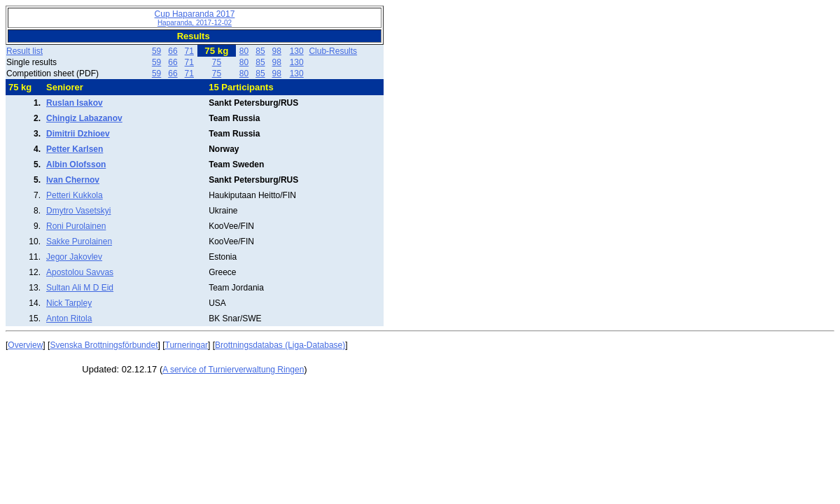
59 (156, 51)
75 (217, 62)
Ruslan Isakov (75, 103)
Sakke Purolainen (79, 241)
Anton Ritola (69, 318)
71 (189, 51)
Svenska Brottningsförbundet (104, 345)
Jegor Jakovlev (74, 257)
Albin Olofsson (76, 164)
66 (173, 51)
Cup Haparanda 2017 (195, 18)
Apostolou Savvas (80, 272)
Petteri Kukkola (75, 195)
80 (244, 51)
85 (260, 51)
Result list (24, 51)
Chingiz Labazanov (84, 118)
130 (297, 51)
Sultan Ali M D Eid (80, 288)
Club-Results (333, 51)
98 (277, 51)
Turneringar (187, 345)
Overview (25, 345)
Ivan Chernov (73, 180)
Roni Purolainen (76, 226)
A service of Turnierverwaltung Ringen (233, 370)
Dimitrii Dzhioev (78, 134)
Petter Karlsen (75, 149)
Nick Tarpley (69, 303)
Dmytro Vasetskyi (78, 211)
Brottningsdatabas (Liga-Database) (280, 345)
